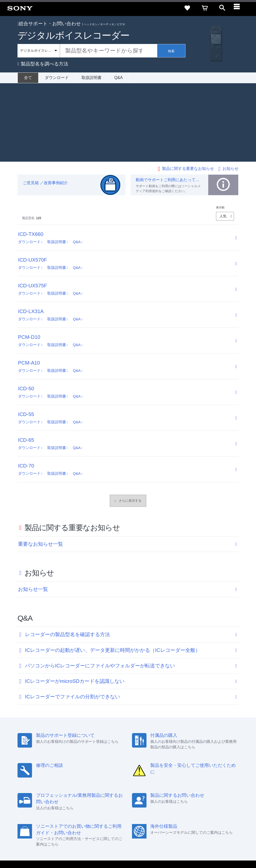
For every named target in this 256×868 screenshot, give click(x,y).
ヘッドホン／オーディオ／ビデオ (105, 24)
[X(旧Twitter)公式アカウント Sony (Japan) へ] (197, 821)
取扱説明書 (91, 78)
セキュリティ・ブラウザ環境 (119, 799)
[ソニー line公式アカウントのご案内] (186, 821)
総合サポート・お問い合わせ (49, 24)
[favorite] (187, 8)
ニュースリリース (161, 808)
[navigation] (240, 8)
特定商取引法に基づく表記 (166, 799)
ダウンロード (57, 78)
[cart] (205, 8)
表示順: (221, 129)
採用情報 (109, 808)
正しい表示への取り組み (105, 848)
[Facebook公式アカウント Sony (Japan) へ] (218, 821)
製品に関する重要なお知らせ (188, 90)
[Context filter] (39, 51)
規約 (220, 799)
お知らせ (230, 90)
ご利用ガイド (201, 799)
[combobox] (87, 51)
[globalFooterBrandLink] (205, 851)
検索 (171, 51)
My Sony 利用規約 (210, 808)
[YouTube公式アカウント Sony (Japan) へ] (208, 821)
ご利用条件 (41, 848)
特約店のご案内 (132, 808)
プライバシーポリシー (68, 848)
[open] (222, 8)
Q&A (118, 78)
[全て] (28, 78)
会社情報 (91, 808)
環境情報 (185, 808)
